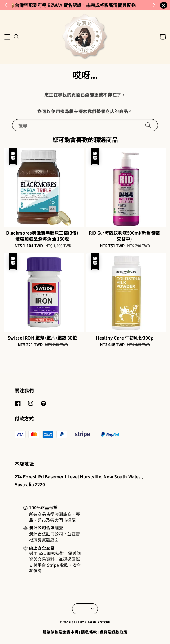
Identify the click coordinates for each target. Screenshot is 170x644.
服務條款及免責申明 (60, 632)
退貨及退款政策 (113, 632)
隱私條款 (89, 632)
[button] (7, 37)
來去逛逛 (107, 5)
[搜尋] (148, 125)
